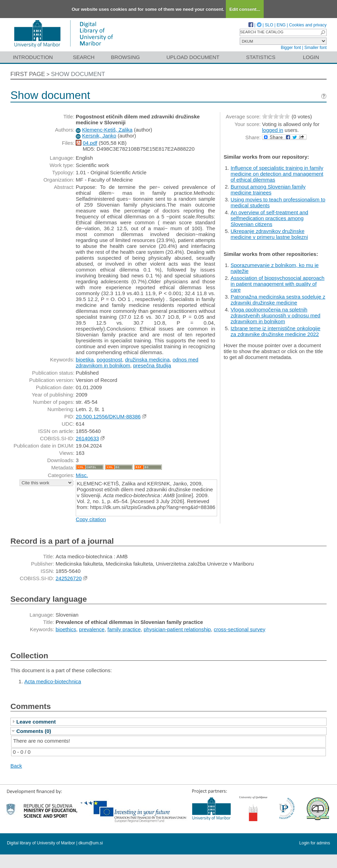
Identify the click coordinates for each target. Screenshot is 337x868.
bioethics (66, 629)
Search (84, 57)
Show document (78, 74)
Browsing (125, 57)
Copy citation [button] (91, 519)
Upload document (193, 57)
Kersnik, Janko (99, 136)
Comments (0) (34, 731)
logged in (273, 130)
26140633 (87, 438)
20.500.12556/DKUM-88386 (108, 416)
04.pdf (90, 143)
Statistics (261, 57)
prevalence (92, 629)
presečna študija (152, 365)
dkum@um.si (91, 843)
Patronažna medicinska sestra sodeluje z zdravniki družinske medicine (278, 300)
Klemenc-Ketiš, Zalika (107, 130)
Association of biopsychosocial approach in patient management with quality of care (278, 284)
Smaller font (315, 48)
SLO (269, 25)
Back (16, 766)
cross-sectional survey (239, 629)
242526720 (69, 578)
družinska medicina (147, 360)
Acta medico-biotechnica (53, 681)
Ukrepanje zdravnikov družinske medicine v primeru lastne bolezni (269, 234)
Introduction (33, 57)
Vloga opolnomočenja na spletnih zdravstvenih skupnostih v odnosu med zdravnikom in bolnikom (276, 315)
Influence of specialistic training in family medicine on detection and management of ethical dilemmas (277, 174)
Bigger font (291, 48)
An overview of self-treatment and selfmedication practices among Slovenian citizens (269, 218)
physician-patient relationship (177, 629)
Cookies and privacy (308, 25)
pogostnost (109, 360)
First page (28, 74)
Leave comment (36, 722)
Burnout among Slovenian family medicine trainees (268, 190)
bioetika (85, 360)
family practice (124, 629)
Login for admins (315, 843)
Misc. (82, 475)
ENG (281, 25)
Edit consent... (245, 9)
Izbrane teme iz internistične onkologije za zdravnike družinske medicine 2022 (276, 331)
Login (311, 57)
